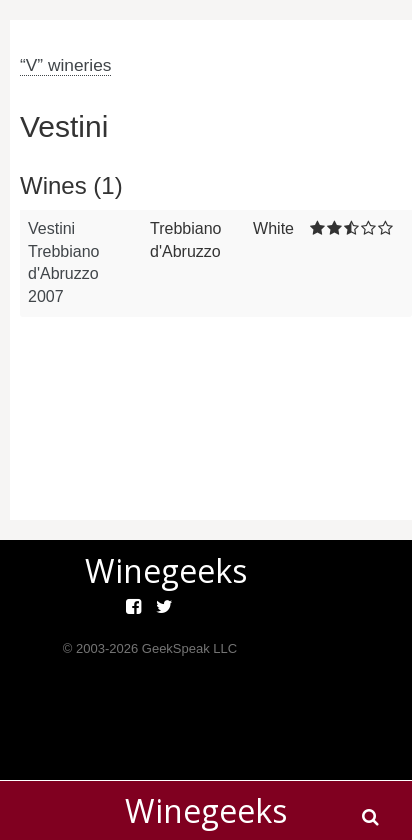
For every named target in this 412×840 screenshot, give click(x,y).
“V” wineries (65, 65)
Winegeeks (206, 810)
